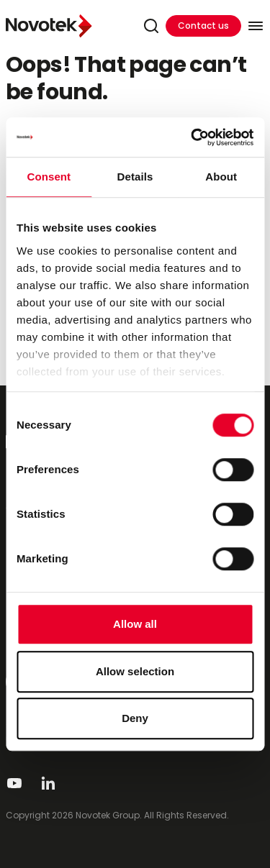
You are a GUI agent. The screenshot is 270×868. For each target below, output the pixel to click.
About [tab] (221, 177)
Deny (135, 718)
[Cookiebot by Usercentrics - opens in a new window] (192, 137)
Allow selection (135, 671)
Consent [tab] (49, 177)
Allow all (135, 624)
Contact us (203, 26)
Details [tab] (135, 177)
